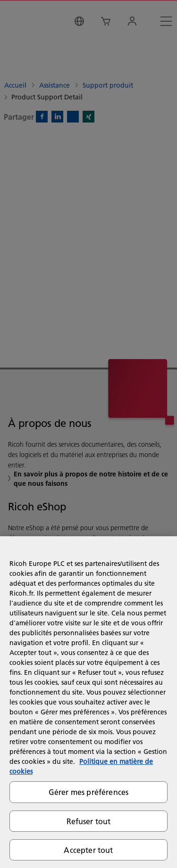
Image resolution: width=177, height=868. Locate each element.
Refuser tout (89, 821)
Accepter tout (88, 850)
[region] (88, 702)
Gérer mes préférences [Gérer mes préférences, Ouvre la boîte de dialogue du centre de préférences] (88, 792)
